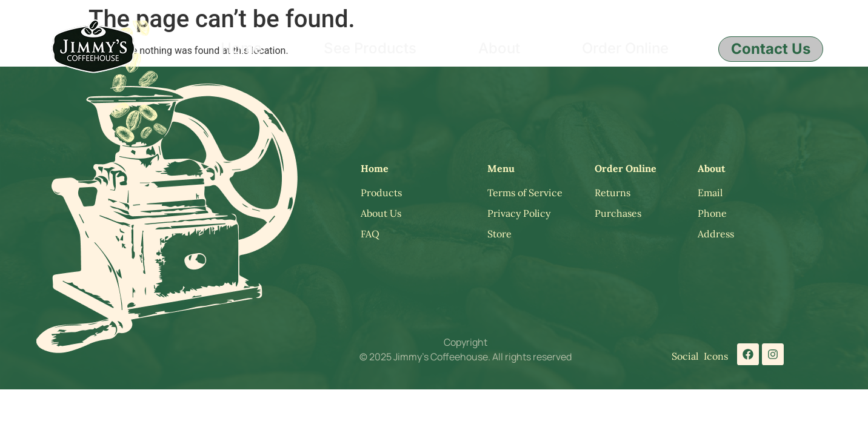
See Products (370, 48)
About (499, 48)
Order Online (625, 48)
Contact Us (771, 49)
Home (241, 48)
